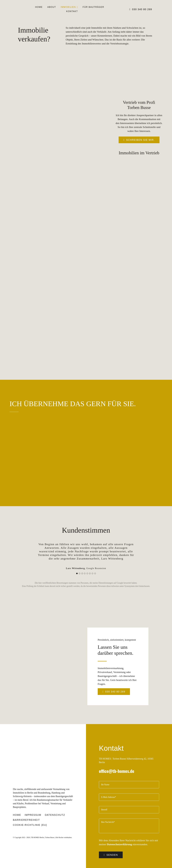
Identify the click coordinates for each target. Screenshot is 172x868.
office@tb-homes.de (117, 760)
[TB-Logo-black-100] (20, 6)
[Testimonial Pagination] (77, 563)
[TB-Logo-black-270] (30, 734)
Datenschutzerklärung (119, 834)
